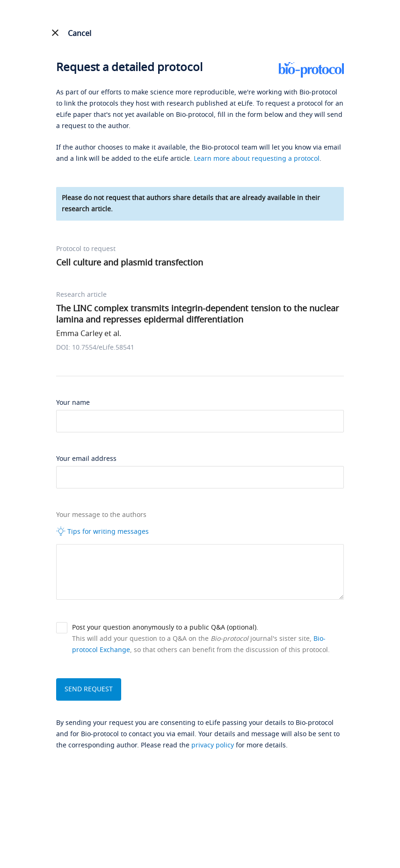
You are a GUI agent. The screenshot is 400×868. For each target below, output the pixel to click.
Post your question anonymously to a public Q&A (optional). (165, 628)
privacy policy (213, 745)
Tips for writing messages (102, 531)
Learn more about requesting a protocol (257, 159)
